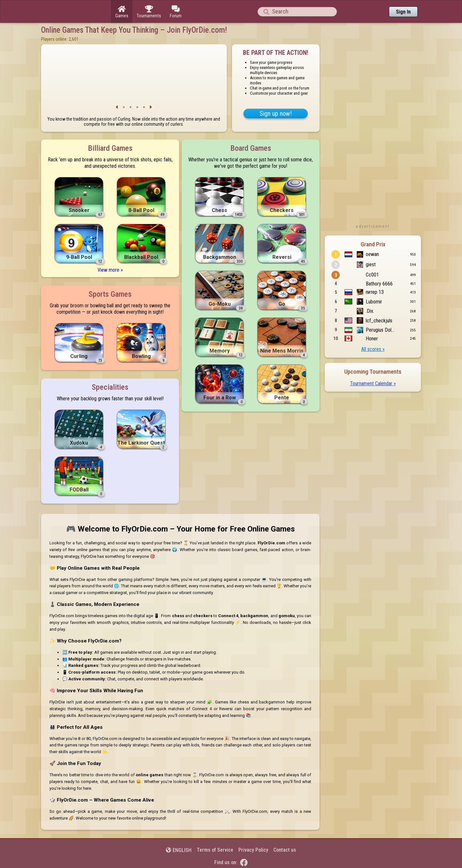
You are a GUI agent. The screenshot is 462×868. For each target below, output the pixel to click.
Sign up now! (276, 114)
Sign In (403, 12)
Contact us (285, 850)
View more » (110, 270)
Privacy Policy (253, 850)
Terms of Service (215, 850)
